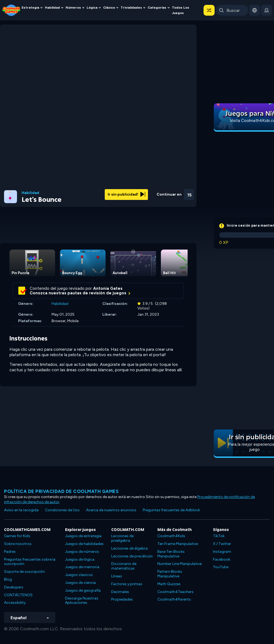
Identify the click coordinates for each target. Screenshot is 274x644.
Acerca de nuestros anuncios (111, 510)
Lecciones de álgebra (129, 548)
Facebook (222, 559)
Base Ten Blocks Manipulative (171, 554)
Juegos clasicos (79, 575)
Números (73, 7)
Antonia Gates (108, 288)
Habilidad (52, 7)
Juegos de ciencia (80, 583)
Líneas (117, 576)
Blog (8, 579)
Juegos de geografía (83, 590)
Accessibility (15, 603)
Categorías (157, 7)
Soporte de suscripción (24, 572)
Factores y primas (127, 584)
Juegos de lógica (80, 559)
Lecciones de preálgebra (122, 538)
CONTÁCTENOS (18, 595)
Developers (14, 587)
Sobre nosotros (18, 544)
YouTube (221, 567)
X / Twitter (222, 544)
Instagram (222, 552)
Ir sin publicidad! (126, 194)
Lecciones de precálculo (132, 556)
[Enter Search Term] (232, 10)
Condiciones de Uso (62, 510)
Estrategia (30, 7)
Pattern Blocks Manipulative (170, 574)
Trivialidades (131, 7)
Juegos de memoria (82, 567)
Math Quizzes (169, 584)
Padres (10, 552)
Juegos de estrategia (83, 536)
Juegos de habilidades (84, 544)
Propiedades (122, 599)
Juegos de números (82, 552)
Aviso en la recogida (21, 510)
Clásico (109, 7)
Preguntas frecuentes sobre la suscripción (30, 562)
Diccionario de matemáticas (124, 566)
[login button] (266, 10)
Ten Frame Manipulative (178, 544)
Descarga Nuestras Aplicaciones (82, 601)
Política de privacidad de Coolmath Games (61, 491)
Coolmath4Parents (174, 599)
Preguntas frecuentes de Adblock (171, 510)
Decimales (120, 592)
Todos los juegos (181, 10)
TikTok (219, 536)
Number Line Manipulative (180, 564)
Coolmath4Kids (171, 536)
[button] (209, 10)
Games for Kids (17, 536)
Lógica (92, 7)
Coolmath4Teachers (175, 592)
